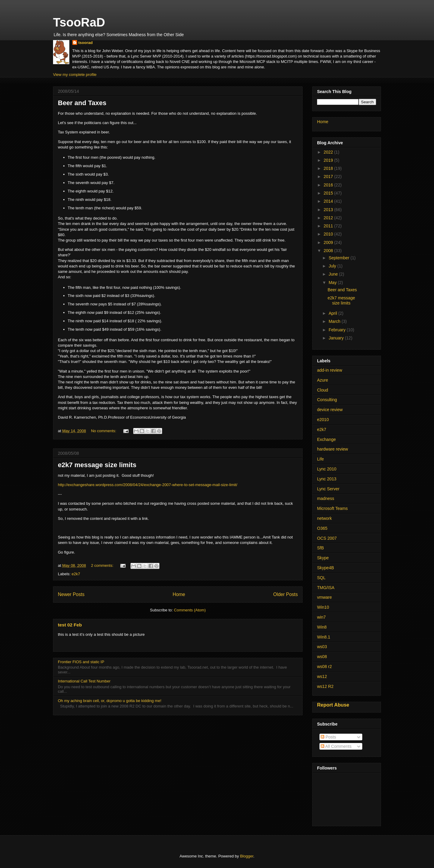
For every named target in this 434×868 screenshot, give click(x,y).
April (333, 313)
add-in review (330, 370)
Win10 (323, 607)
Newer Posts (71, 594)
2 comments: (103, 565)
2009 (329, 242)
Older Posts (286, 594)
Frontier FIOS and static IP (81, 662)
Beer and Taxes (82, 103)
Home (179, 594)
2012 (329, 218)
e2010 (323, 420)
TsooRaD (79, 22)
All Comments (336, 746)
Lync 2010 (327, 469)
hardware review (333, 449)
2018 (329, 168)
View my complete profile (75, 75)
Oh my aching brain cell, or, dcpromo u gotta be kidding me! (110, 701)
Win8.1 (324, 637)
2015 (329, 193)
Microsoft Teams (332, 508)
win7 (321, 617)
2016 (329, 185)
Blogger (247, 856)
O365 (322, 528)
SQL (321, 578)
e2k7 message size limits (97, 465)
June (334, 274)
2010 (329, 234)
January (337, 338)
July (333, 266)
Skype (323, 558)
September (339, 258)
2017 (329, 176)
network (324, 518)
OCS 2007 (327, 538)
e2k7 (76, 574)
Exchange (326, 439)
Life (321, 459)
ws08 (322, 657)
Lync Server (328, 489)
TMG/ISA (326, 588)
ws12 (322, 676)
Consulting (327, 400)
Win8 (322, 627)
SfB (321, 548)
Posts (328, 737)
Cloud (323, 390)
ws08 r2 (324, 667)
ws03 (322, 647)
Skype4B (325, 568)
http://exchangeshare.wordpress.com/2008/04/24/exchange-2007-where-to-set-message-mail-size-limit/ (148, 485)
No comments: (104, 431)
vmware (324, 597)
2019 (329, 160)
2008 (329, 251)
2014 (329, 201)
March (335, 321)
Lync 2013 (327, 479)
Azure (323, 380)
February (338, 330)
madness (326, 498)
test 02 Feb (70, 625)
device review (330, 410)
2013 (329, 210)
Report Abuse (333, 705)
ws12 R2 (325, 686)
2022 (329, 152)
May (333, 283)
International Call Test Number (84, 681)
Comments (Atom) (190, 610)
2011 (329, 226)
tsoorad (86, 43)
